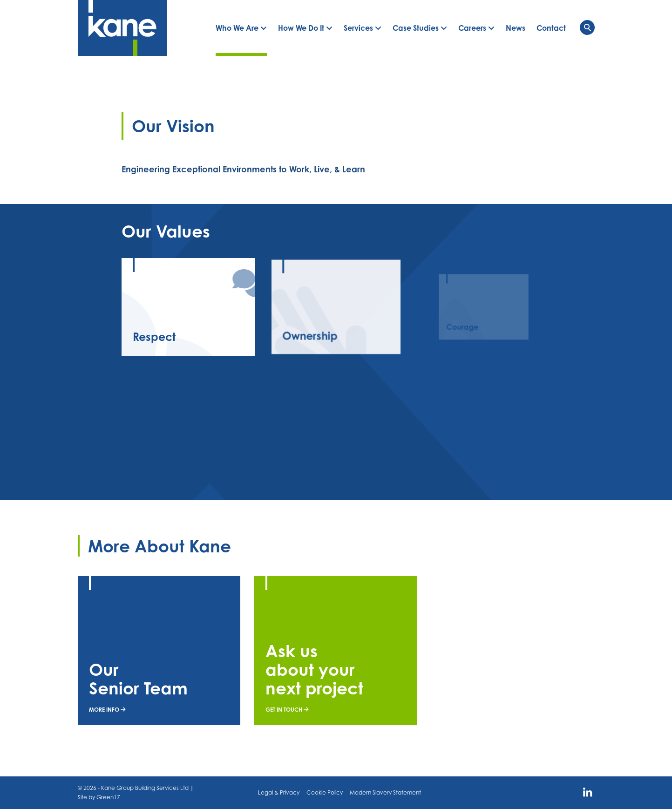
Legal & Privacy (279, 792)
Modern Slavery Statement (385, 792)
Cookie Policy (325, 792)
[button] (241, 28)
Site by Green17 (99, 797)
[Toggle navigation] (587, 27)
